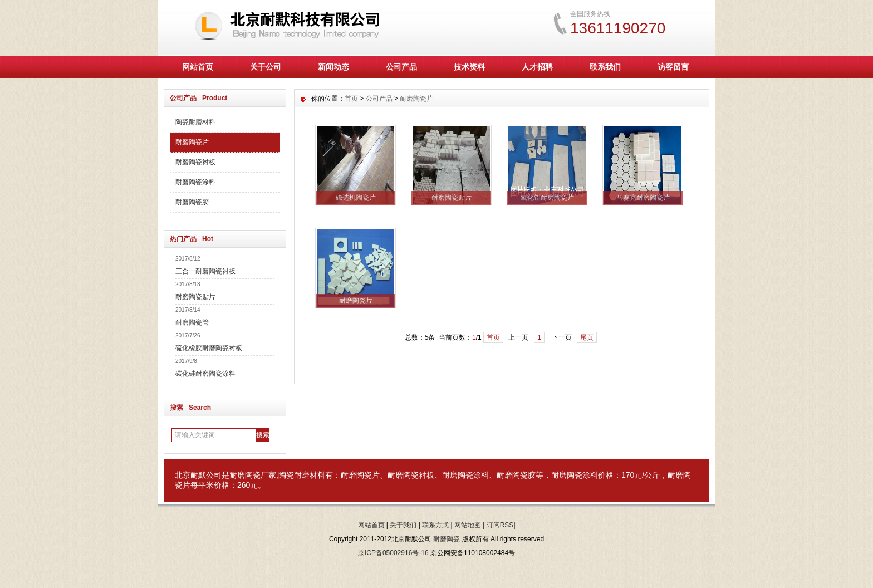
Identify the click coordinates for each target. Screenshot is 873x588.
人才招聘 (537, 67)
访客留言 (673, 67)
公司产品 (401, 67)
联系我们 (605, 67)
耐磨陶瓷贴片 (195, 297)
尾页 (587, 337)
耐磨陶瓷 (245, 475)
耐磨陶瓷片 (192, 142)
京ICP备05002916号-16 (393, 553)
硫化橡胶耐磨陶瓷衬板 (209, 348)
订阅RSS (500, 525)
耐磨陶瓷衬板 (195, 162)
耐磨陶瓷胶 (192, 202)
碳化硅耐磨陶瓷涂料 (205, 374)
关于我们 (403, 525)
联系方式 (435, 525)
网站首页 (198, 67)
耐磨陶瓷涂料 (195, 182)
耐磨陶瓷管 (192, 322)
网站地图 (468, 525)
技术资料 (469, 67)
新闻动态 (333, 67)
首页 (351, 99)
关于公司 (266, 67)
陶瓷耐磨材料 (195, 122)
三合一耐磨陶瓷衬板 (205, 271)
